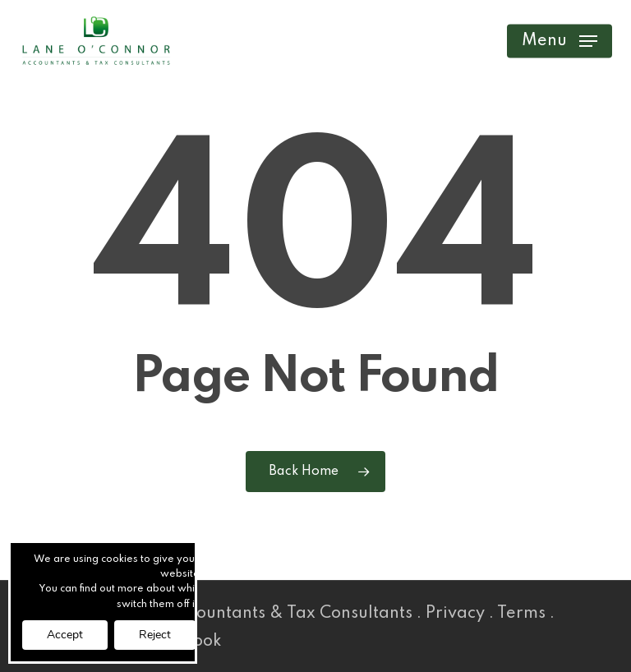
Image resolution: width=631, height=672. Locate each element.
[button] (560, 41)
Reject (155, 635)
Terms (521, 614)
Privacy (455, 614)
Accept (65, 635)
